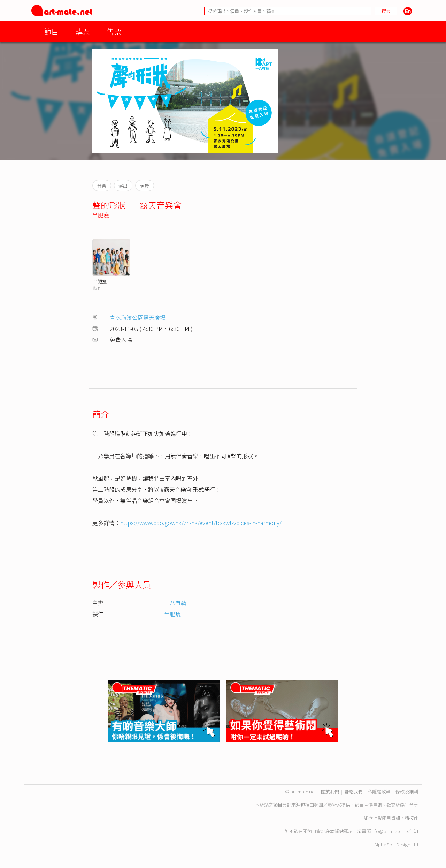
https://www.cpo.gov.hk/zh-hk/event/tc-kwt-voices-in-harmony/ (201, 523)
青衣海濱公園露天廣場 (138, 317)
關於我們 (330, 791)
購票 (83, 31)
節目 (51, 31)
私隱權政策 (379, 791)
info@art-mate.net (390, 831)
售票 (114, 31)
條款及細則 (407, 791)
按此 (414, 818)
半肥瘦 (101, 215)
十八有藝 (175, 603)
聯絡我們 (353, 791)
